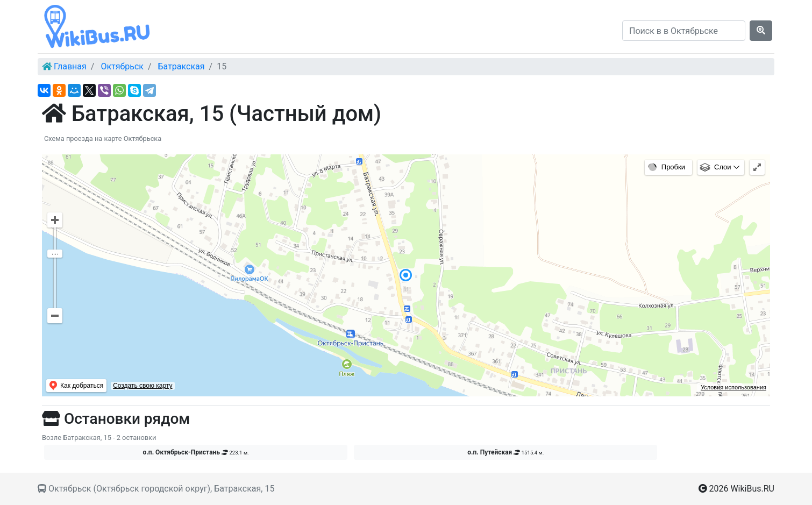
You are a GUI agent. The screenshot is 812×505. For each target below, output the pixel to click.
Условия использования (733, 387)
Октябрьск (122, 66)
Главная (70, 66)
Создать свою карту (143, 386)
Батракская (181, 66)
